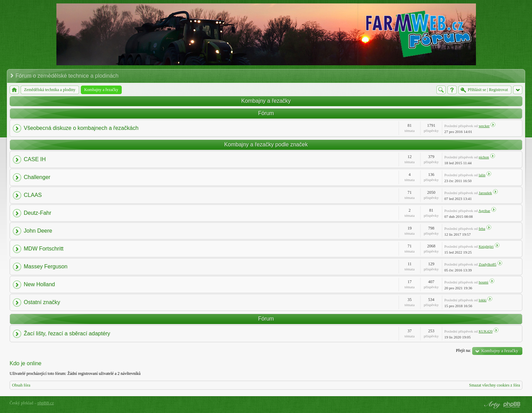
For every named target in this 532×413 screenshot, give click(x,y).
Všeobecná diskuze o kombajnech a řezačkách (81, 128)
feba (482, 228)
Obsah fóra (21, 385)
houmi (484, 282)
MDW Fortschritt (44, 249)
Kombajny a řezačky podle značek (266, 144)
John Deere (38, 231)
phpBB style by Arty (491, 405)
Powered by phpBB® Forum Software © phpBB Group (512, 405)
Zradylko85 (487, 264)
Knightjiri (486, 246)
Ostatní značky (42, 302)
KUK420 (486, 331)
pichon (484, 157)
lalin (482, 175)
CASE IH (35, 159)
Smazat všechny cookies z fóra (495, 385)
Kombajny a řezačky (266, 101)
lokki (483, 300)
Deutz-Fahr (37, 213)
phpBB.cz (46, 403)
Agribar (484, 211)
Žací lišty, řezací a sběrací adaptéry (67, 333)
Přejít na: (464, 350)
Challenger (37, 177)
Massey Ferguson (46, 266)
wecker (484, 126)
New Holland (39, 284)
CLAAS (33, 195)
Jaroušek (485, 193)
